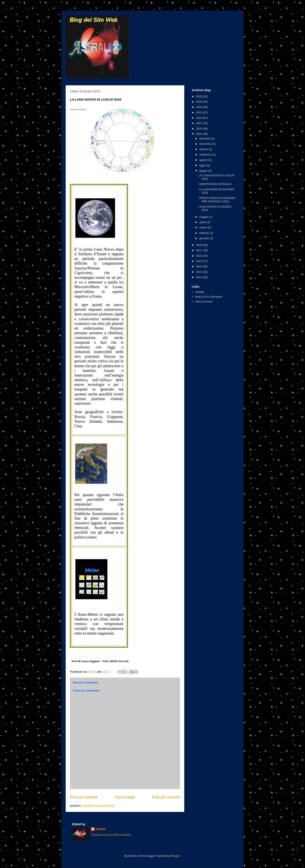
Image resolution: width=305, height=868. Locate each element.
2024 (199, 107)
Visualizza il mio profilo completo (111, 835)
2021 (199, 123)
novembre (206, 144)
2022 (199, 118)
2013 (199, 272)
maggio (204, 217)
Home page (125, 797)
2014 (199, 266)
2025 (199, 102)
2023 (199, 112)
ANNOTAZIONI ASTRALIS (215, 184)
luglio (203, 165)
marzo (204, 227)
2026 (199, 96)
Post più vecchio (166, 797)
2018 (199, 245)
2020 (199, 129)
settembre (206, 155)
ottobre (204, 149)
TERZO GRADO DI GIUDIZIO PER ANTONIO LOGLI (217, 200)
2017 (199, 250)
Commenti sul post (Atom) (98, 806)
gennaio (205, 238)
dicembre (205, 139)
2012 (199, 277)
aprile (203, 222)
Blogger (175, 856)
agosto (204, 160)
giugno (204, 171)
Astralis (200, 292)
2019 (199, 134)
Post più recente (84, 797)
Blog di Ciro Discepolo (209, 297)
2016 (199, 256)
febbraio (205, 233)
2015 (199, 261)
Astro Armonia (204, 302)
